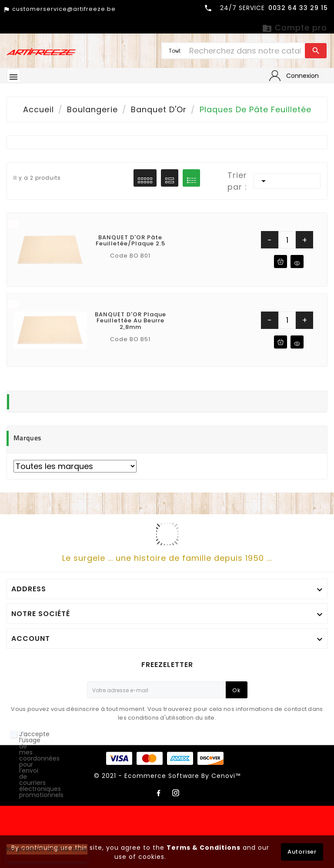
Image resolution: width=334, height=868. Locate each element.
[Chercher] (245, 51)
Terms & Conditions (204, 848)
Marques (27, 438)
